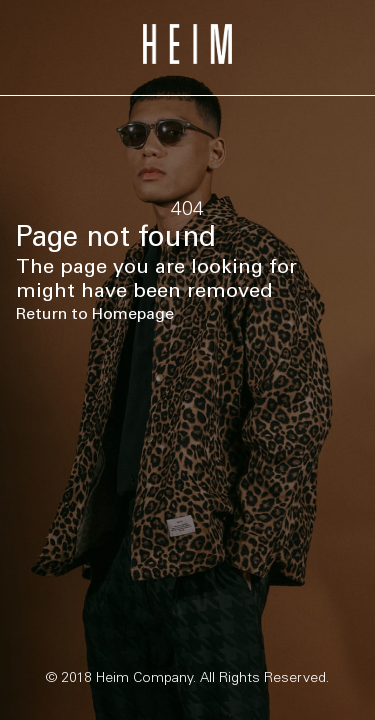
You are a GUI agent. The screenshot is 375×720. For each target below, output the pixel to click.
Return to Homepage (95, 313)
